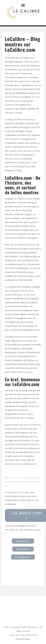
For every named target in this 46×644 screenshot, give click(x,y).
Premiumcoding (23, 639)
